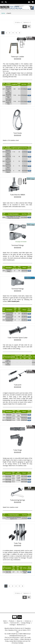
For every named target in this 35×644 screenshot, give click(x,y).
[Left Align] (25, 26)
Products (12, 615)
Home (3, 13)
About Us (19, 615)
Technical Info (14, 617)
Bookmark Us (21, 618)
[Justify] (29, 26)
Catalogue (12, 618)
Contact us (28, 615)
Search (6, 617)
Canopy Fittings (26, 617)
